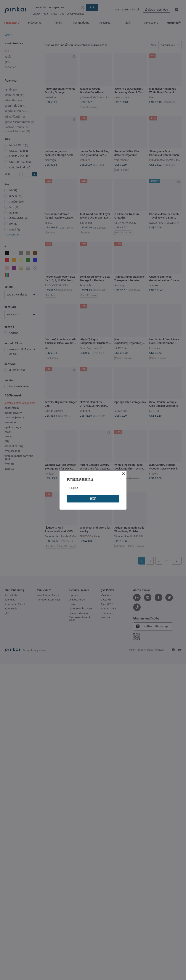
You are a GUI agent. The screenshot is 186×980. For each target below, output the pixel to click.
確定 (93, 498)
